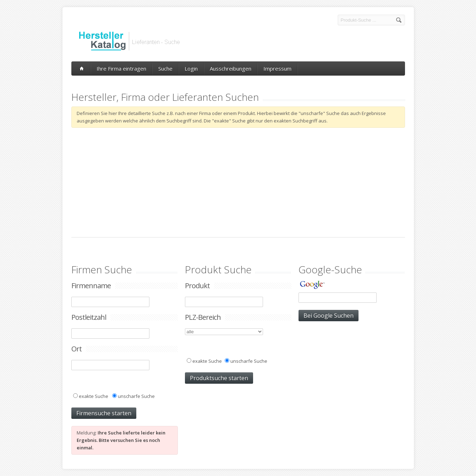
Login (191, 69)
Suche (165, 69)
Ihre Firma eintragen (121, 69)
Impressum (277, 69)
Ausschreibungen (231, 69)
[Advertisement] (238, 182)
